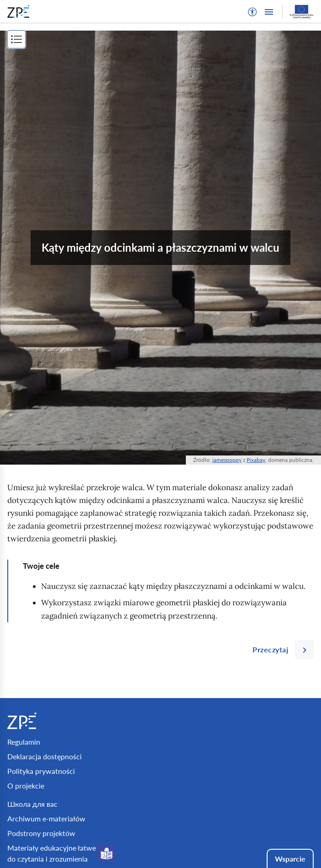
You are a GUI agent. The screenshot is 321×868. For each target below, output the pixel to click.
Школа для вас (32, 804)
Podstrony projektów (41, 833)
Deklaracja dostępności (45, 756)
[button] (253, 12)
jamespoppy (227, 460)
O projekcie (26, 786)
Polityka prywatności (41, 771)
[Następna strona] (279, 650)
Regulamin (24, 742)
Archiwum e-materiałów (46, 818)
